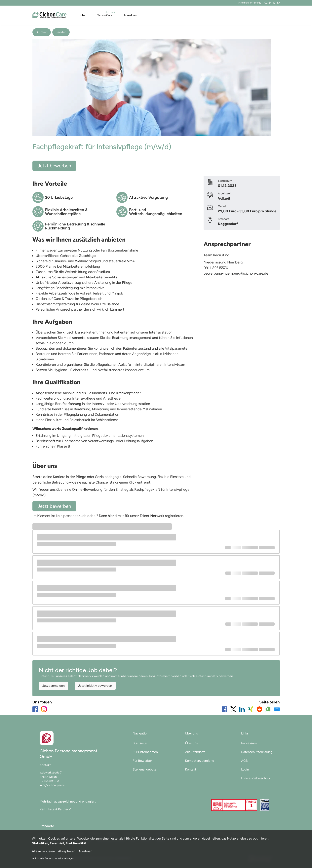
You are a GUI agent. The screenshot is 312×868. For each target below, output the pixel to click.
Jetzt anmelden (54, 686)
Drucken (42, 32)
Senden (61, 32)
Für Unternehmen (145, 752)
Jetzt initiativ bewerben (95, 686)
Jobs (82, 15)
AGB (244, 761)
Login (245, 769)
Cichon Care (104, 15)
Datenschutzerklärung (257, 752)
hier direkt (116, 516)
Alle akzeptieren (43, 851)
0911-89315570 (216, 268)
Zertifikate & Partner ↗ (55, 809)
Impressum (249, 743)
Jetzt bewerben (54, 166)
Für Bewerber (142, 761)
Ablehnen (85, 851)
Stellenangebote (145, 769)
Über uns (191, 743)
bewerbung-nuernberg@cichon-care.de (236, 273)
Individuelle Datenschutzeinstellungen (53, 858)
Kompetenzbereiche (200, 761)
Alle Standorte (195, 752)
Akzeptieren (67, 851)
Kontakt (191, 769)
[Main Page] (49, 15)
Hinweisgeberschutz (256, 778)
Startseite (140, 743)
